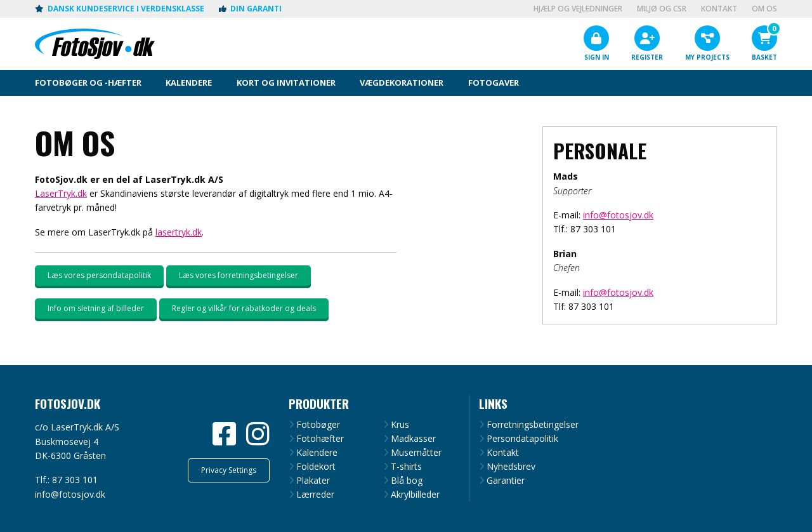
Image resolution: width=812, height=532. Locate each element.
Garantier (506, 481)
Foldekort (316, 467)
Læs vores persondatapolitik (99, 275)
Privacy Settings (229, 470)
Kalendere (317, 453)
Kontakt (719, 9)
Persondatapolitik (522, 439)
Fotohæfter (320, 439)
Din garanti (250, 9)
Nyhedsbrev (511, 467)
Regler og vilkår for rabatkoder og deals (244, 308)
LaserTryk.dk (61, 193)
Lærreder (315, 495)
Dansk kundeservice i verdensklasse (120, 9)
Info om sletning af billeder (96, 308)
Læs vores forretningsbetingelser (239, 275)
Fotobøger (318, 425)
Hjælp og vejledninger (578, 9)
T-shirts (406, 467)
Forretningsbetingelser (533, 425)
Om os (764, 9)
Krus (400, 425)
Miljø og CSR (662, 9)
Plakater (313, 481)
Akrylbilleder (415, 495)
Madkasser (413, 439)
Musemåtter (416, 453)
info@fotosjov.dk (618, 215)
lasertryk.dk (179, 232)
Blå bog (407, 481)
